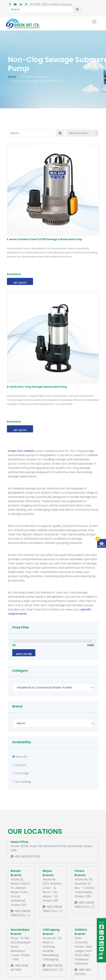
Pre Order (22, 773)
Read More (14, 274)
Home (12, 77)
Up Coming (23, 782)
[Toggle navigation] (94, 22)
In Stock (21, 765)
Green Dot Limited (21, 451)
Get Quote (20, 283)
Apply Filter (24, 654)
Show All (21, 757)
